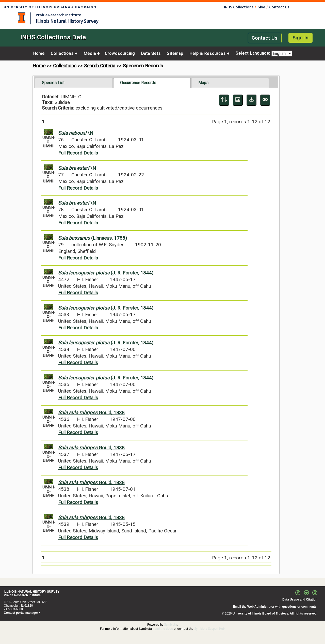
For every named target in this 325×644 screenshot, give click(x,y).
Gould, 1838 (91, 413)
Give (261, 7)
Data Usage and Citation (300, 600)
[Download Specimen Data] (251, 100)
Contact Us (279, 7)
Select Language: (254, 53)
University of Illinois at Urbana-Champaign (22, 18)
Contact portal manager (21, 613)
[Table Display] (238, 100)
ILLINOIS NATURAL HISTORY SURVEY (32, 592)
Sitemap (175, 54)
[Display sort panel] (224, 100)
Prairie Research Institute (58, 15)
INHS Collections (239, 7)
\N (76, 133)
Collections (62, 54)
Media (90, 54)
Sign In (300, 38)
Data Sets (151, 54)
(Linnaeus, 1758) (93, 238)
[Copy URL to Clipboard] (265, 100)
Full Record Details (78, 153)
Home (39, 54)
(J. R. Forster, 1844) (106, 273)
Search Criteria (100, 66)
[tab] (74, 83)
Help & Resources (208, 54)
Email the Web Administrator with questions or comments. (275, 607)
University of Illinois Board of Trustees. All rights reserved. (275, 614)
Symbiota (170, 625)
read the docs (163, 629)
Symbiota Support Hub (209, 629)
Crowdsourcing (120, 54)
